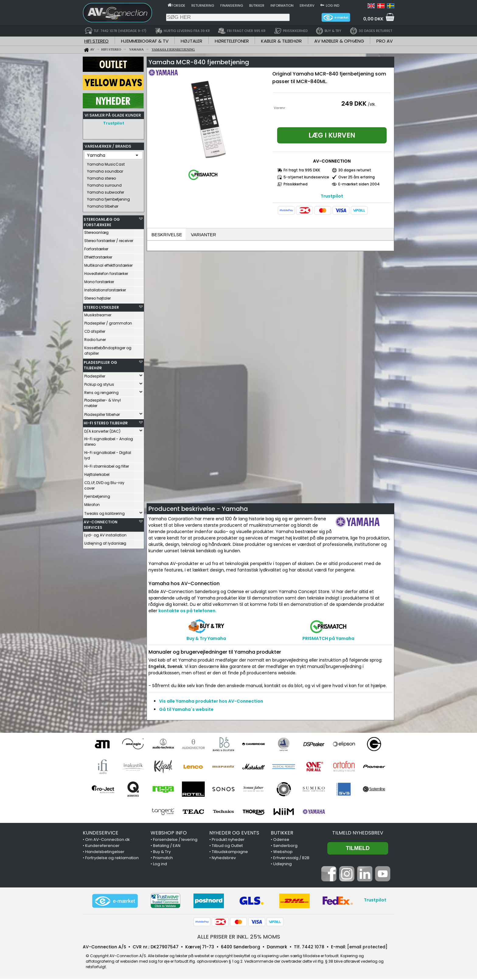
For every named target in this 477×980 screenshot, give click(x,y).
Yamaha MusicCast (106, 163)
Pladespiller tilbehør (102, 413)
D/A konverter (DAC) (102, 430)
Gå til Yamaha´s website (186, 711)
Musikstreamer (98, 313)
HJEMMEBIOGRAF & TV (145, 41)
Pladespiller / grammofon (108, 322)
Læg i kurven (332, 135)
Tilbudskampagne (230, 853)
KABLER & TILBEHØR (281, 41)
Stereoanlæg (96, 231)
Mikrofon (92, 503)
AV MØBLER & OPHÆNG (339, 41)
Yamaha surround (104, 184)
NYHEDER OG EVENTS (234, 834)
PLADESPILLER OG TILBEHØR (100, 364)
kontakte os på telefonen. (188, 612)
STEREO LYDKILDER (101, 306)
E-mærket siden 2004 (359, 184)
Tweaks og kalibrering (104, 512)
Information (282, 5)
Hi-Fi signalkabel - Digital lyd (108, 454)
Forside (178, 5)
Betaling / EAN (167, 847)
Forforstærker (96, 247)
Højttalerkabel (97, 473)
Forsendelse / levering (175, 841)
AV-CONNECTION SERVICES (101, 523)
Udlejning (282, 865)
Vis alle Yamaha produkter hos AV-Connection (211, 702)
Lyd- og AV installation (105, 534)
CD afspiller (95, 330)
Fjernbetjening (97, 495)
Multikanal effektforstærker (108, 264)
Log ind (333, 5)
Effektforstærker (98, 256)
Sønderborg (285, 847)
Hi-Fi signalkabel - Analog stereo (109, 440)
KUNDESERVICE (101, 834)
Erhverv (307, 5)
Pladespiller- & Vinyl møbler (103, 401)
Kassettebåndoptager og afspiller (108, 349)
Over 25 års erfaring (357, 177)
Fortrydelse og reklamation (112, 859)
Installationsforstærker (105, 288)
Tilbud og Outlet (227, 847)
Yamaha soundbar (105, 170)
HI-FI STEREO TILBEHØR (106, 422)
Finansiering (232, 5)
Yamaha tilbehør (103, 205)
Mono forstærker (99, 280)
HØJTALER (191, 41)
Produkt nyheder (228, 841)
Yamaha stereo (101, 177)
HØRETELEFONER (232, 41)
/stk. (372, 104)
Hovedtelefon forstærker (106, 272)
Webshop (283, 853)
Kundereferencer (102, 847)
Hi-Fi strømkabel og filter (107, 465)
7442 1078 (313, 948)
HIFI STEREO (96, 41)
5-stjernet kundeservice (306, 177)
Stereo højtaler (97, 297)
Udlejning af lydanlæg (105, 542)
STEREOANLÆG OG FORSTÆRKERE (102, 221)
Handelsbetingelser (105, 853)
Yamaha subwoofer (106, 191)
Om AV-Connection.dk (108, 841)
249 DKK (354, 104)
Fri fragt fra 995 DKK (302, 170)
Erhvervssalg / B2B (291, 859)
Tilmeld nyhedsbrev (358, 834)
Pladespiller (95, 375)
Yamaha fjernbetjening (108, 198)
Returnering (203, 5)
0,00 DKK (373, 19)
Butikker (257, 5)
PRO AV (385, 41)
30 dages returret (355, 170)
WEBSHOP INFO (169, 834)
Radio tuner (95, 338)
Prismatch (163, 859)
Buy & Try (162, 853)
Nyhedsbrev (224, 859)
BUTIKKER (282, 834)
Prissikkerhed (296, 184)
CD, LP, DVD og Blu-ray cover (104, 484)
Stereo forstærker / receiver (109, 239)
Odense (281, 841)
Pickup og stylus (99, 383)
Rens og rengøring (101, 391)
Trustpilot (114, 123)
